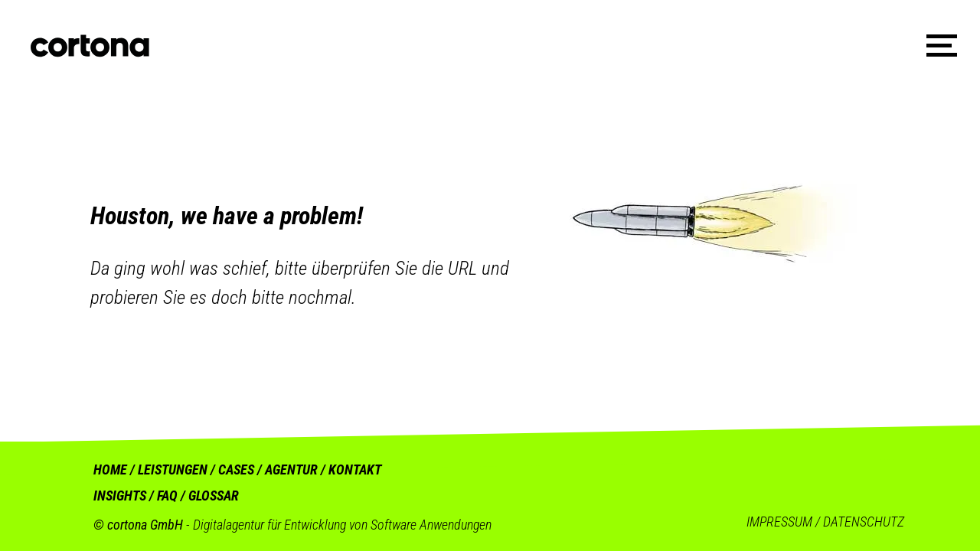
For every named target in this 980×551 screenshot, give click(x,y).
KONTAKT (355, 469)
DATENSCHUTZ (864, 522)
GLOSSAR (214, 496)
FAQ (167, 496)
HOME (110, 469)
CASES (236, 469)
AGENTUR (293, 469)
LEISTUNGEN (173, 469)
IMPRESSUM (779, 522)
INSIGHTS (120, 496)
